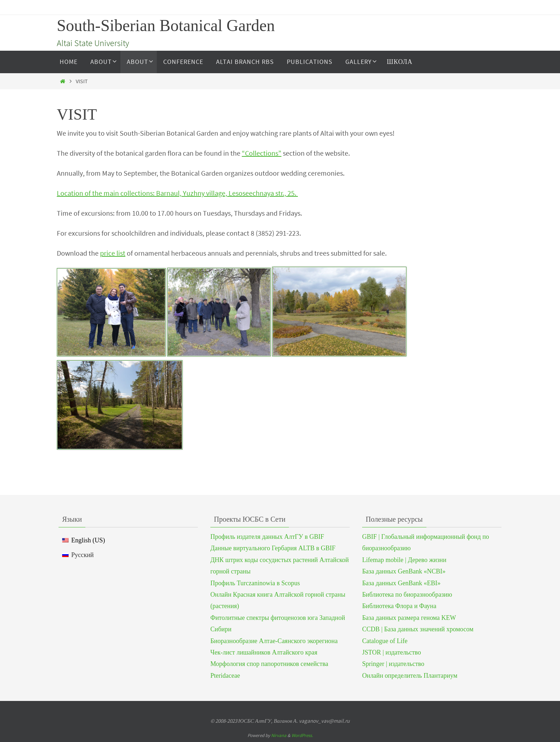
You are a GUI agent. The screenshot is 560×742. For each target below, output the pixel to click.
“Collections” (262, 153)
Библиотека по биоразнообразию (407, 595)
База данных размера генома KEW (409, 618)
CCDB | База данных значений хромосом (418, 629)
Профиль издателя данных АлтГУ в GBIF (267, 537)
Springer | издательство (393, 664)
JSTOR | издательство (392, 652)
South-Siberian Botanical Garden (166, 26)
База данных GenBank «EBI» (401, 583)
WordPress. (302, 735)
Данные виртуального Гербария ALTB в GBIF (273, 548)
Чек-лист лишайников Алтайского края (264, 652)
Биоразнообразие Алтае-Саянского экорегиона (274, 641)
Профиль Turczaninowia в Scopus (255, 583)
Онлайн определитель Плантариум (410, 676)
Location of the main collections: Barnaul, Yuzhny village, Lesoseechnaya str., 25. (177, 193)
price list (113, 253)
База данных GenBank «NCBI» (404, 571)
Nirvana (279, 735)
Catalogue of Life (385, 641)
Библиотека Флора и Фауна (399, 606)
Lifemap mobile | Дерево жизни (404, 560)
